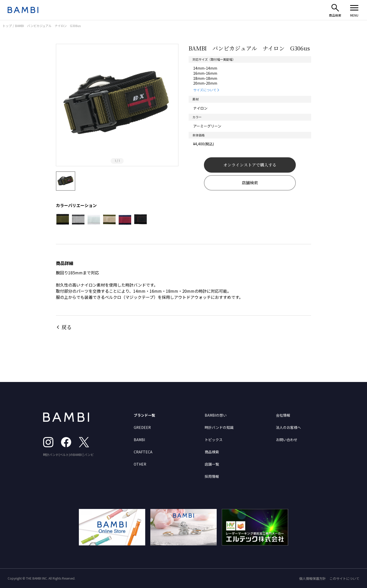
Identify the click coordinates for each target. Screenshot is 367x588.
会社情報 (283, 415)
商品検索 (212, 452)
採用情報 (212, 476)
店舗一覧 (212, 464)
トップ (7, 26)
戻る (67, 327)
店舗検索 (250, 183)
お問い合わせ (287, 440)
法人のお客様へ (288, 427)
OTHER (140, 464)
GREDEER (142, 427)
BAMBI (139, 440)
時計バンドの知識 (219, 427)
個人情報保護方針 (312, 578)
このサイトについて (344, 578)
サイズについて (205, 90)
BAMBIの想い (216, 415)
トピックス (214, 440)
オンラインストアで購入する (250, 165)
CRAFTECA (143, 452)
